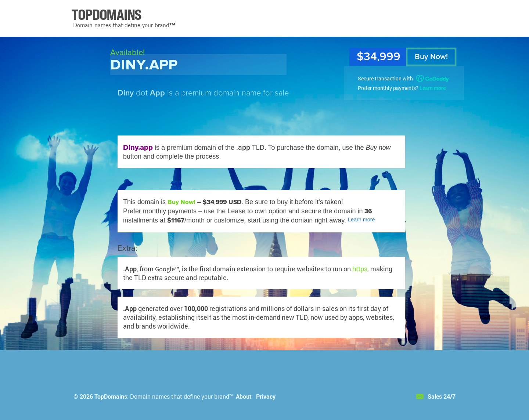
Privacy (266, 396)
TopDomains (111, 396)
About (244, 396)
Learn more (433, 88)
